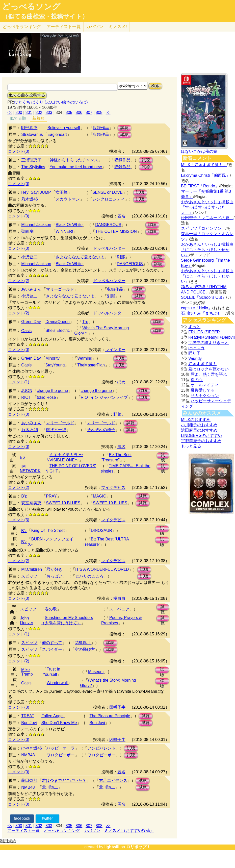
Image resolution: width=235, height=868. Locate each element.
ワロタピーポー (61, 755)
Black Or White (69, 225)
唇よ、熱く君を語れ (209, 374)
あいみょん (31, 289)
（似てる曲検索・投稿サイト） (45, 16)
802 (39, 113)
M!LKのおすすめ (196, 420)
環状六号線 (56, 430)
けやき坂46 (32, 748)
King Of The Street (48, 530)
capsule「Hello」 (197, 308)
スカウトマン (68, 199)
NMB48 (28, 755)
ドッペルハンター (109, 248)
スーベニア (119, 609)
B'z (23, 457)
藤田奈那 (29, 780)
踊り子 (194, 353)
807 (89, 113)
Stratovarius (32, 134)
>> (108, 113)
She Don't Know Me (59, 723)
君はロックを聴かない (208, 369)
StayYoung (55, 365)
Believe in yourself (64, 128)
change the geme (53, 391)
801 (29, 113)
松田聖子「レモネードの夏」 (207, 218)
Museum (96, 672)
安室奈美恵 (31, 503)
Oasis (26, 331)
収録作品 (101, 128)
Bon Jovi (29, 723)
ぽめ (121, 382)
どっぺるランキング (62, 830)
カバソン (95, 27)
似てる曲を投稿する (27, 95)
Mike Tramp (27, 672)
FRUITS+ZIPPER (204, 332)
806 (79, 113)
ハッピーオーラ (61, 748)
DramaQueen (58, 322)
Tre (85, 322)
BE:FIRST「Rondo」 (200, 186)
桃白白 (119, 598)
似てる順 (18, 118)
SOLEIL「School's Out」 (203, 297)
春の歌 (51, 609)
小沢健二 (29, 257)
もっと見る (191, 446)
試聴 (124, 128)
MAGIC (99, 496)
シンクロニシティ (109, 199)
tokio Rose (46, 397)
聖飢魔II (28, 231)
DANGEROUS (108, 225)
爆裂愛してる (203, 390)
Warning (85, 358)
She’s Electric (58, 330)
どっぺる (22, 27)
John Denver (27, 620)
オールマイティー (207, 385)
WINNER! (64, 231)
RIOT (26, 397)
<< (10, 113)
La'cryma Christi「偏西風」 (205, 175)
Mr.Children (32, 569)
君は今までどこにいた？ (64, 780)
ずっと (194, 327)
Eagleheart (57, 134)
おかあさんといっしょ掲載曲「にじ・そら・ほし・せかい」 (207, 250)
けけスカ (196, 348)
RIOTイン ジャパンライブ (104, 397)
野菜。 (119, 414)
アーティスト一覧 (23, 830)
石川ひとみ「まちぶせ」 (203, 313)
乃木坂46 (30, 199)
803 (49, 113)
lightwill (112, 847)
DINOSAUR (101, 530)
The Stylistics (33, 167)
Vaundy (195, 358)
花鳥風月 (83, 643)
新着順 (38, 118)
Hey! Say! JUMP (36, 192)
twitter (48, 818)
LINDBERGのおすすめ (201, 436)
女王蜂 (62, 192)
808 (99, 113)
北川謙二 (50, 787)
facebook (22, 818)
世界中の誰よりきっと (208, 343)
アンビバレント (101, 748)
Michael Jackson (36, 225)
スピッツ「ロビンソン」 (203, 228)
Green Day (31, 322)
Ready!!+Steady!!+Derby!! (212, 337)
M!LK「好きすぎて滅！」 (204, 165)
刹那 (121, 257)
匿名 (121, 216)
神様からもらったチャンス (74, 160)
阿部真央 (29, 128)
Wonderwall (57, 683)
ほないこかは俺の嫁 (199, 151)
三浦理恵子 (31, 160)
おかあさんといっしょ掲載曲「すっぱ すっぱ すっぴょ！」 (207, 207)
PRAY (51, 496)
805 (69, 113)
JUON (27, 391)
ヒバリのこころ (89, 576)
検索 (155, 86)
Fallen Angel (53, 716)
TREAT (28, 716)
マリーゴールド (60, 289)
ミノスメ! (118, 27)
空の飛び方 (85, 649)
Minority (53, 358)
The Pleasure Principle (110, 716)
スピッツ (29, 576)
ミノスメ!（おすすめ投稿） (129, 830)
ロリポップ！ (138, 847)
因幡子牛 (117, 707)
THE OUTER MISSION (116, 231)
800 (19, 113)
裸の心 (197, 380)
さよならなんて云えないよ (80, 257)
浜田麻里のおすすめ (199, 430)
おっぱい (55, 576)
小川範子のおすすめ (199, 425)
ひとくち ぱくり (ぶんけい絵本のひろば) (51, 102)
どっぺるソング (31, 7)
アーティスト (64, 27)
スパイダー (52, 649)
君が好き (55, 569)
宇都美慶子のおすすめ (201, 441)
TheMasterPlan (91, 365)
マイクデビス (113, 488)
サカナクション (205, 396)
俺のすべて (52, 643)
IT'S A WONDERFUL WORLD (102, 569)
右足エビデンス (113, 780)
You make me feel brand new (76, 167)
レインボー (115, 350)
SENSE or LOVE (108, 192)
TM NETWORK (30, 469)
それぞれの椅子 (101, 430)
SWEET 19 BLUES (63, 503)
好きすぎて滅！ (202, 364)
